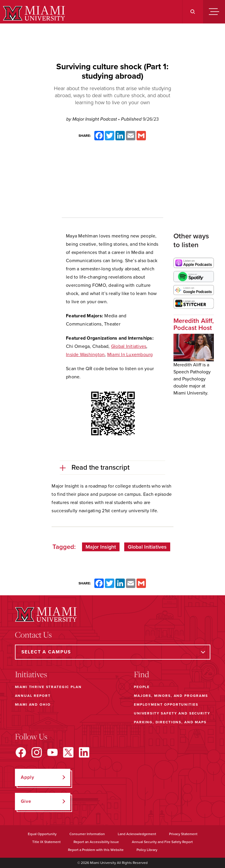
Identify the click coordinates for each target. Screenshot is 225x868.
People (142, 687)
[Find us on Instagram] (37, 752)
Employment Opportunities (166, 704)
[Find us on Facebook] (21, 752)
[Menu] (214, 12)
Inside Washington (85, 355)
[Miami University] (33, 13)
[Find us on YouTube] (52, 752)
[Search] (193, 12)
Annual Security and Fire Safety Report (162, 842)
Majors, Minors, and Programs (171, 696)
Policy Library (147, 850)
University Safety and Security (172, 713)
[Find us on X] (68, 752)
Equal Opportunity (42, 834)
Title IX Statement (46, 842)
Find (142, 674)
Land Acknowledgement (137, 834)
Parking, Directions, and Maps (170, 722)
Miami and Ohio (33, 704)
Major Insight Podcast (95, 119)
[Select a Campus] (113, 652)
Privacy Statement (183, 834)
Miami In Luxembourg (130, 355)
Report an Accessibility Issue (96, 842)
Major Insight (101, 547)
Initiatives (31, 674)
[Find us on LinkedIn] (84, 752)
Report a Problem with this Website (96, 850)
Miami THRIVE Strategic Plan (48, 687)
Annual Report (33, 696)
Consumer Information (87, 834)
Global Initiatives (129, 346)
